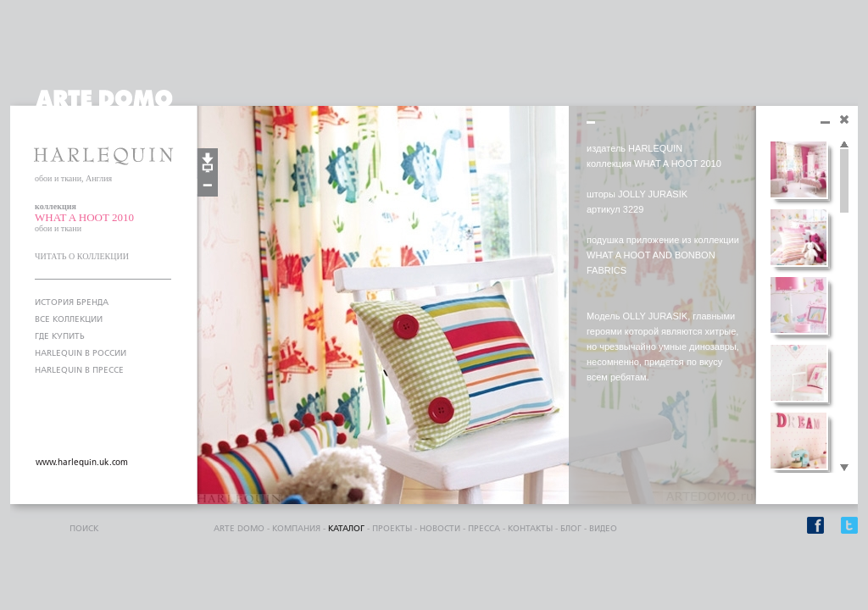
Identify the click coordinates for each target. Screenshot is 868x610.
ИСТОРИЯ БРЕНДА (72, 302)
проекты (392, 529)
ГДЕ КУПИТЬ (60, 336)
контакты (530, 529)
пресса (484, 529)
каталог (346, 529)
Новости (440, 529)
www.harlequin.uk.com (82, 463)
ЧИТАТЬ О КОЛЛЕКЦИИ (82, 256)
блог (571, 529)
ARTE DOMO (239, 529)
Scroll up (844, 145)
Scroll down (844, 469)
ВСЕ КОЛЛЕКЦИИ (69, 319)
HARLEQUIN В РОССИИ (81, 353)
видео (603, 529)
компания (296, 529)
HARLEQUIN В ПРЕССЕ (79, 370)
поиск (84, 529)
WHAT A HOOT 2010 (84, 217)
